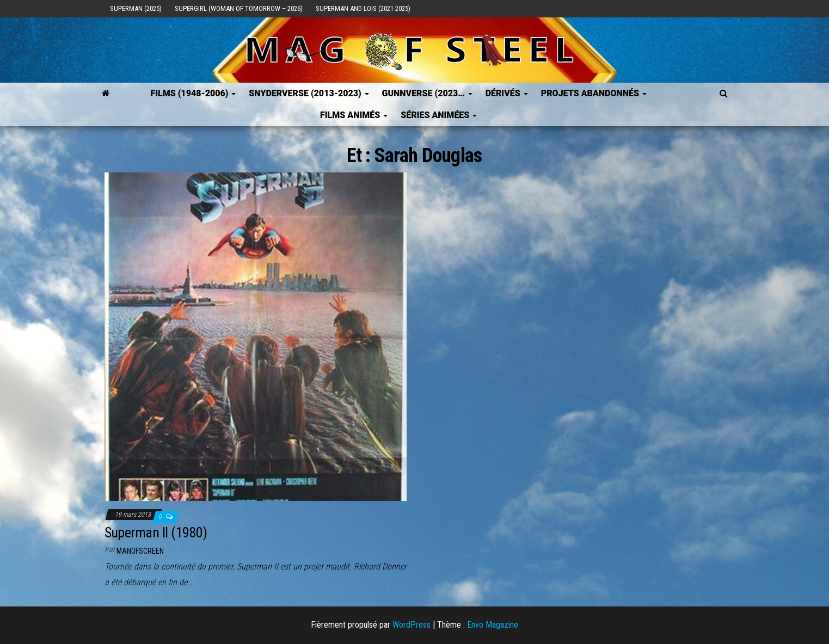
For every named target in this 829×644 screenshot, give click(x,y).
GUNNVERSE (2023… (427, 93)
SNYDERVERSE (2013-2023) (309, 93)
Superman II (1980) (156, 532)
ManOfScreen (140, 551)
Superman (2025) (136, 8)
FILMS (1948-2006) (193, 93)
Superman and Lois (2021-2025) (363, 8)
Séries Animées (439, 115)
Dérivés (507, 93)
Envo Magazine (493, 625)
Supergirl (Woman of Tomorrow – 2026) (239, 8)
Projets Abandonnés (594, 93)
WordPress (412, 625)
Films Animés (354, 115)
